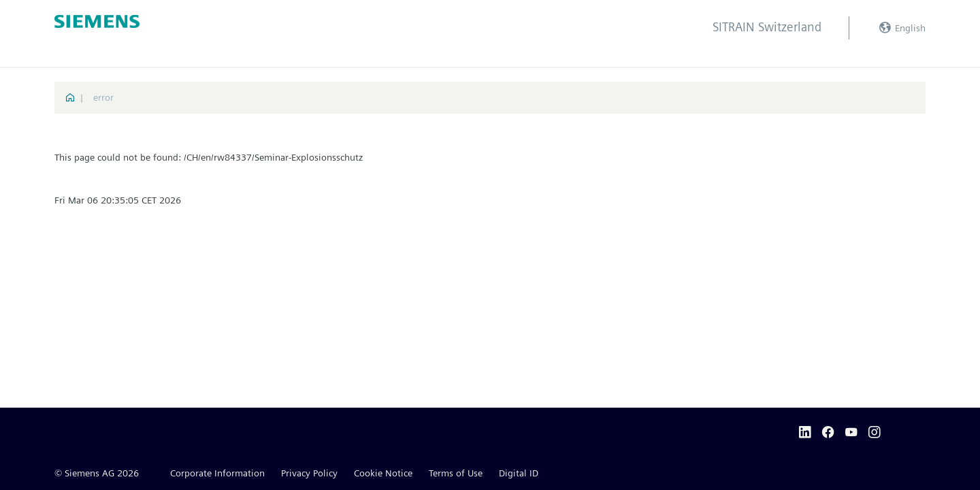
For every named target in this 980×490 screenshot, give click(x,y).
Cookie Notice (383, 473)
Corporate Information (217, 473)
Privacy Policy (309, 473)
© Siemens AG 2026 (97, 473)
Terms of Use (456, 473)
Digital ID (519, 473)
